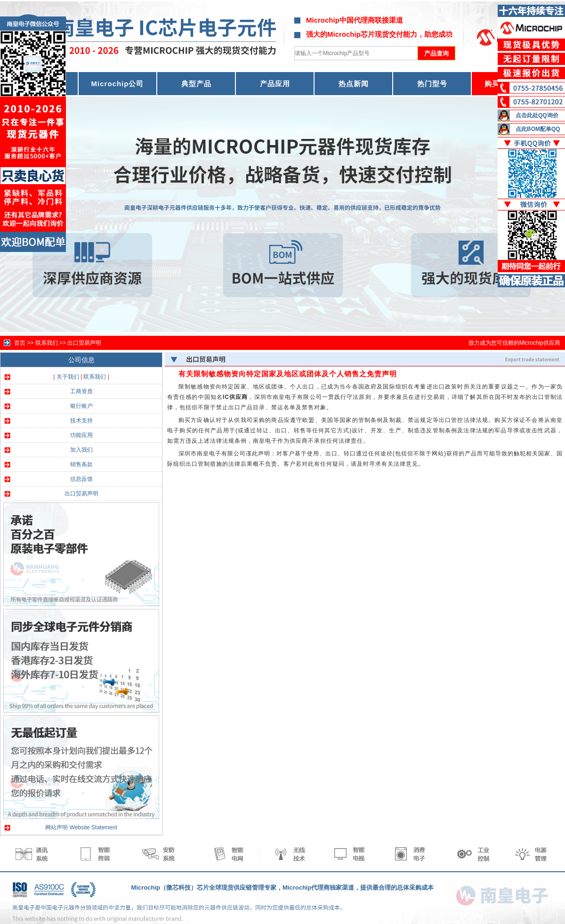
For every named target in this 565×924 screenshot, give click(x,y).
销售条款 (81, 464)
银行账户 (81, 406)
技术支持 (81, 421)
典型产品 (196, 84)
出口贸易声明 (84, 343)
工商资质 (81, 391)
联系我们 (95, 377)
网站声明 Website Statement (81, 827)
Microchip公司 (118, 84)
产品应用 (275, 84)
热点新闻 (354, 84)
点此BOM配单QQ (538, 129)
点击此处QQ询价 (537, 115)
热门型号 (432, 84)
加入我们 (81, 450)
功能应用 (81, 435)
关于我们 (68, 377)
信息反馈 (81, 479)
